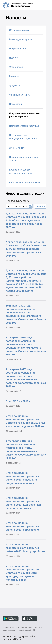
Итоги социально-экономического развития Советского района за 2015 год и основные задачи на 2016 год (26, 421)
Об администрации (19, 30)
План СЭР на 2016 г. (18, 401)
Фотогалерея (16, 67)
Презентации (16, 104)
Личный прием (17, 148)
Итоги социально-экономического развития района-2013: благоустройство (25, 548)
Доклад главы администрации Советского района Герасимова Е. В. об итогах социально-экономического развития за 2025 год (26, 220)
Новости (14, 58)
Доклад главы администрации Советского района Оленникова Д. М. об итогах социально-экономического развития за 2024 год (26, 249)
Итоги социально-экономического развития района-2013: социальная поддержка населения (22, 478)
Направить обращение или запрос (23, 159)
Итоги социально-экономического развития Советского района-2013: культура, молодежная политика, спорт (22, 573)
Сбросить (40, 206)
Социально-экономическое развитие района (25, 115)
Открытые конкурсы (20, 95)
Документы (15, 85)
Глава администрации (21, 39)
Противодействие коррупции (24, 126)
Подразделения (17, 49)
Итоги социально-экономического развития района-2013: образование (23, 526)
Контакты (14, 76)
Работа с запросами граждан (25, 182)
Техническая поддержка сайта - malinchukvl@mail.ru (20, 637)
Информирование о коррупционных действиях (23, 137)
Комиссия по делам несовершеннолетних (21, 171)
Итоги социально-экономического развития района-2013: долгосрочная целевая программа (23, 503)
